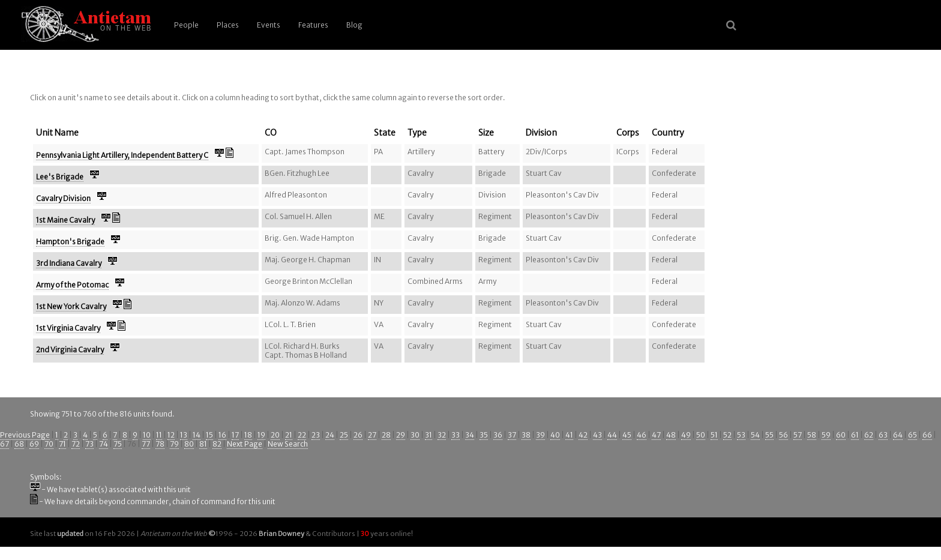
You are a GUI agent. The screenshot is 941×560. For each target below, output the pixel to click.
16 (222, 435)
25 (344, 435)
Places (228, 25)
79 (174, 444)
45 (627, 435)
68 (19, 444)
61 (855, 435)
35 (484, 435)
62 (869, 435)
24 (330, 435)
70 (49, 444)
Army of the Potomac (72, 285)
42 (583, 435)
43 (597, 435)
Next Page (245, 444)
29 (401, 435)
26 (358, 435)
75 (118, 444)
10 (147, 435)
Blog (354, 25)
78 (160, 444)
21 (289, 435)
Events (269, 25)
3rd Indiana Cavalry (69, 263)
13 (184, 435)
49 (686, 435)
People (186, 25)
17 (235, 435)
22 (302, 435)
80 (189, 444)
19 (261, 435)
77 (146, 444)
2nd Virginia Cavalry (70, 350)
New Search (288, 444)
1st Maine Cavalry (65, 220)
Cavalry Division (63, 198)
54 (755, 435)
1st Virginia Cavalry (68, 328)
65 (912, 435)
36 (498, 435)
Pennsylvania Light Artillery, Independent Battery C (122, 155)
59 (826, 435)
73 (89, 444)
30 (415, 435)
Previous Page (25, 435)
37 (512, 435)
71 (62, 444)
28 (386, 435)
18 (248, 435)
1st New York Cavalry (71, 306)
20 (275, 435)
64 (898, 435)
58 (812, 435)
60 (841, 435)
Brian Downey (281, 534)
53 (741, 435)
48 (671, 435)
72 (76, 444)
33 (455, 435)
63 (883, 435)
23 (316, 435)
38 (526, 435)
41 (569, 435)
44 (612, 435)
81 (203, 444)
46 (642, 435)
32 (442, 435)
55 (769, 435)
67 (5, 444)
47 (656, 435)
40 (555, 435)
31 (428, 435)
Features (313, 25)
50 (701, 435)
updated (70, 534)
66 (927, 435)
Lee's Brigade (60, 177)
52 (727, 435)
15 (209, 435)
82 (217, 444)
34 (470, 435)
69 (34, 444)
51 (714, 435)
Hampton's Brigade (70, 242)
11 (159, 435)
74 (104, 444)
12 (171, 435)
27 (372, 435)
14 (197, 435)
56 (783, 435)
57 (798, 435)
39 (540, 435)
